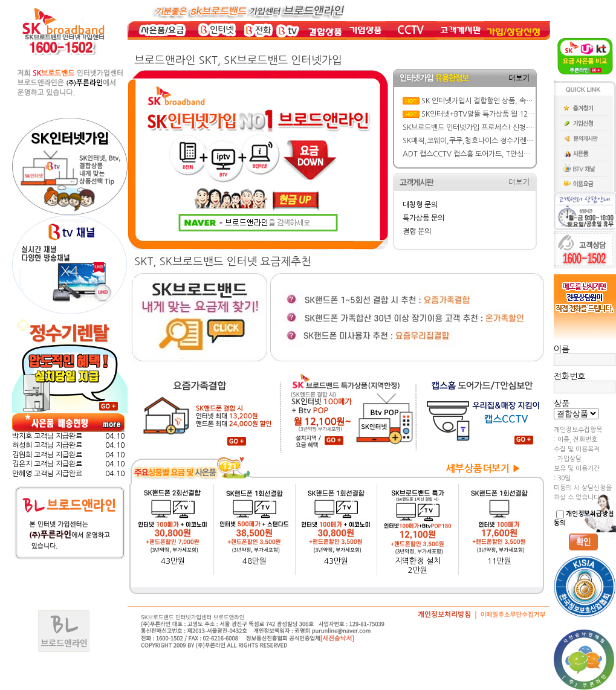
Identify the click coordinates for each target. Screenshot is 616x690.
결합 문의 (417, 231)
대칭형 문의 (420, 205)
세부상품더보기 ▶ (484, 469)
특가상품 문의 (423, 218)
